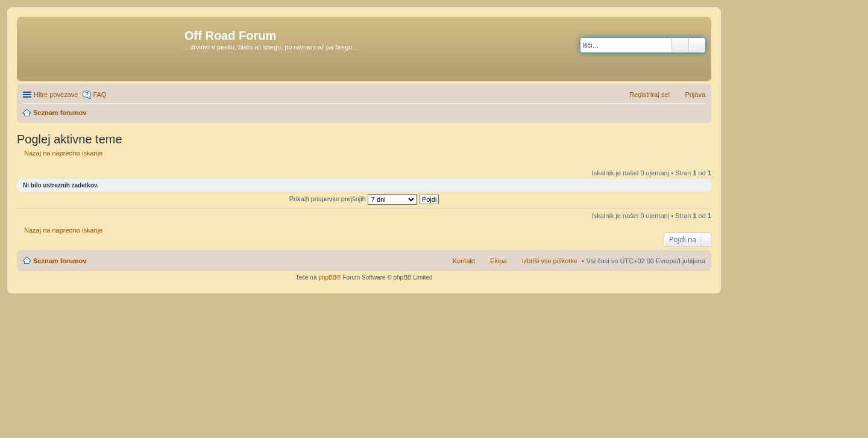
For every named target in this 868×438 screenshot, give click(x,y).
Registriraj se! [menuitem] (649, 95)
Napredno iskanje (697, 45)
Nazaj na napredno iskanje (63, 153)
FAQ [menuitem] (99, 95)
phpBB (327, 277)
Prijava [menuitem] (695, 95)
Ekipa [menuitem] (498, 261)
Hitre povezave (56, 95)
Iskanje (680, 45)
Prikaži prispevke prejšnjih (353, 199)
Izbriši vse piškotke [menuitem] (550, 261)
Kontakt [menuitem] (464, 261)
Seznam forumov (60, 261)
